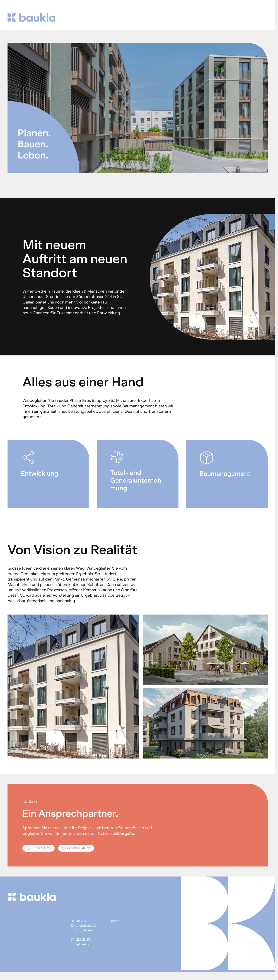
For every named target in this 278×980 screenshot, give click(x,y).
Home (114, 921)
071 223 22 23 (80, 940)
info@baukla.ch (82, 944)
